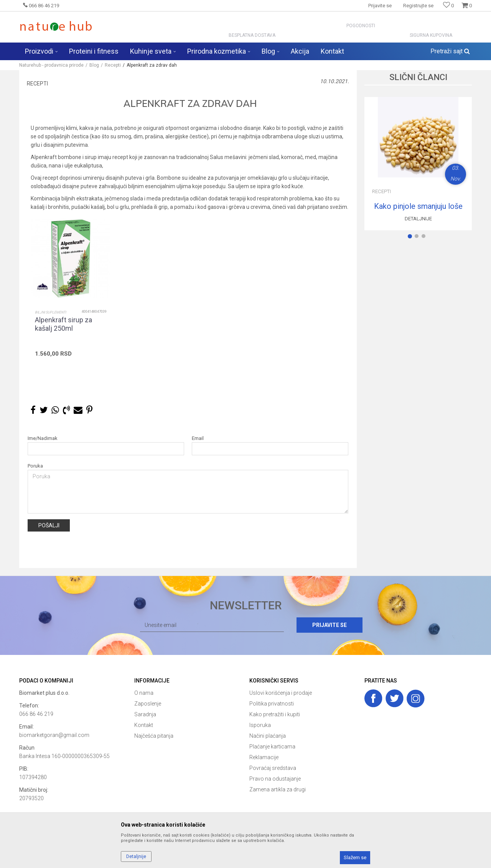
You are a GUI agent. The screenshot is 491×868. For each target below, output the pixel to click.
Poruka (35, 466)
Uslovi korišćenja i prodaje (281, 693)
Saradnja (145, 714)
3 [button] (425, 238)
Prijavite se (330, 625)
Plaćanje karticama (272, 747)
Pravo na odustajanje (275, 779)
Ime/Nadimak (43, 438)
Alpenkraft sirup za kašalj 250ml (63, 324)
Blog (94, 65)
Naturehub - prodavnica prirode (51, 65)
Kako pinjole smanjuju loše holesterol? (418, 206)
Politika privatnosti (272, 704)
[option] (71, 304)
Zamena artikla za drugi (278, 789)
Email (198, 438)
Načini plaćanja (268, 736)
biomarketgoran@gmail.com (54, 735)
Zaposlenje (148, 704)
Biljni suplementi (50, 312)
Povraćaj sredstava (273, 768)
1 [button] (411, 238)
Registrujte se (418, 6)
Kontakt (144, 725)
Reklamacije (264, 757)
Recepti (113, 65)
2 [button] (418, 238)
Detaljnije (418, 219)
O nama (144, 693)
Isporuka (260, 725)
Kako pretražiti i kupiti (275, 714)
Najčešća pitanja (154, 736)
